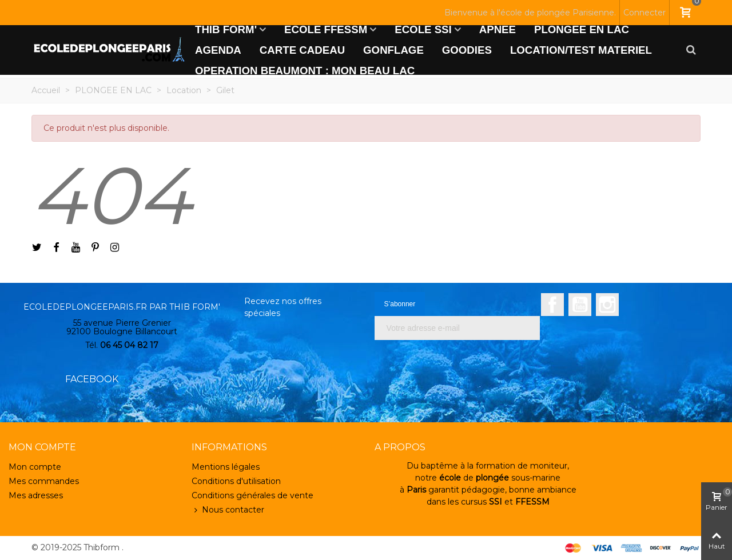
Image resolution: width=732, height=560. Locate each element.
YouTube (580, 305)
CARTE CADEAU (302, 50)
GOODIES (467, 50)
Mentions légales (226, 467)
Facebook (552, 305)
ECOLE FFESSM (326, 29)
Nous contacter (228, 510)
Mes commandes (44, 481)
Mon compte (35, 467)
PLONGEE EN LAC (582, 29)
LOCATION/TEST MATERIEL (581, 50)
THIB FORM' (226, 29)
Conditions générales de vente (252, 495)
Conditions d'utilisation (236, 481)
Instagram (607, 305)
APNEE (498, 29)
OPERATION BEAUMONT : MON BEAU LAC (305, 71)
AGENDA (218, 50)
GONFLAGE (393, 50)
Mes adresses (36, 495)
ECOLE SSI (423, 29)
